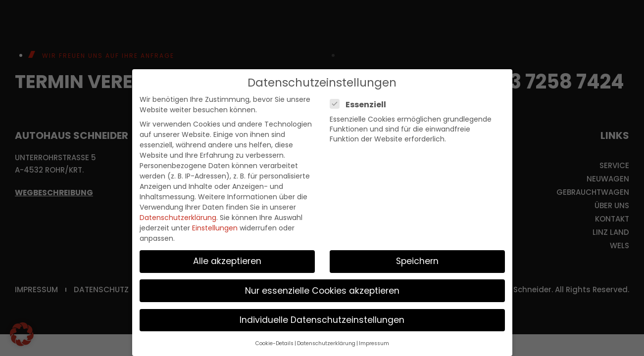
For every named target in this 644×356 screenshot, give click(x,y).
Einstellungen (215, 228)
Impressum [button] (374, 343)
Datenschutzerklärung (178, 218)
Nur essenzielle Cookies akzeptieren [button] (322, 291)
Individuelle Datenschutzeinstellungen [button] (322, 320)
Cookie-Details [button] (274, 343)
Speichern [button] (417, 261)
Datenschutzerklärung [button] (326, 343)
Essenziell (361, 105)
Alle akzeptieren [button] (227, 261)
